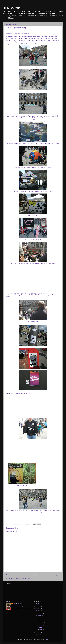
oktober (40, 613)
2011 (38, 633)
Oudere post (55, 575)
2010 (38, 635)
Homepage (34, 575)
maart (40, 625)
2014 (38, 606)
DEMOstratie (12, 8)
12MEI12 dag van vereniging (46, 622)
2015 (38, 604)
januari (40, 630)
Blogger (47, 640)
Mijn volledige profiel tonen (21, 608)
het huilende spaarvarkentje (33, 239)
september (41, 615)
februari (41, 627)
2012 (38, 611)
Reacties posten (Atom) (23, 579)
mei (39, 620)
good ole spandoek (33, 215)
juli (39, 618)
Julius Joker (17, 604)
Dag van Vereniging (22, 33)
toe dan (25, 485)
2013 (38, 609)
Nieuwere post (12, 575)
